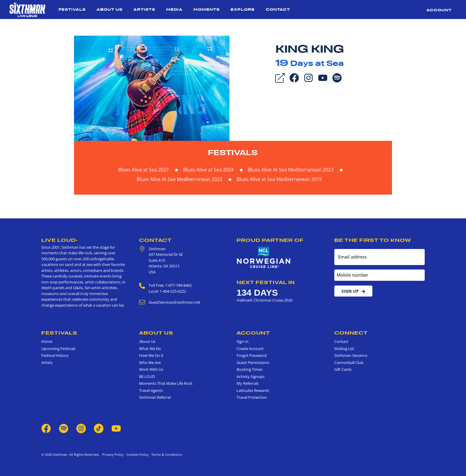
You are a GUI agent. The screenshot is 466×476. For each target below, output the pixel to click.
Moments (207, 9)
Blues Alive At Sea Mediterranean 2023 (291, 170)
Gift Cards (343, 369)
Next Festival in (266, 282)
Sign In (243, 341)
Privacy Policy (113, 454)
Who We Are (150, 362)
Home (47, 341)
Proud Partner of (270, 240)
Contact (278, 9)
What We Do (150, 349)
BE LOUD (147, 376)
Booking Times (249, 369)
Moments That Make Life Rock (166, 383)
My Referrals (248, 383)
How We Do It (151, 355)
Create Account (250, 349)
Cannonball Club (349, 362)
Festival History (55, 355)
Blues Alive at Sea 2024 (208, 170)
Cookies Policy (137, 454)
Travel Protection (252, 397)
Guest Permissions (253, 362)
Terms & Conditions (166, 454)
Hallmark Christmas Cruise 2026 (265, 300)
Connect (351, 333)
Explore (243, 9)
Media (174, 9)
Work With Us (151, 369)
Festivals (72, 9)
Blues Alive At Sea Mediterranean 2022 (180, 179)
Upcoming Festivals (58, 349)
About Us (110, 9)
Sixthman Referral (155, 397)
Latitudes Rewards (253, 390)
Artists (144, 9)
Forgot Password (252, 355)
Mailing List (344, 349)
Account (439, 10)
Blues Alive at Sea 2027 (144, 170)
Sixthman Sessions (351, 355)
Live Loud (59, 240)
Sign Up (353, 291)
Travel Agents (151, 390)
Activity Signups (251, 376)
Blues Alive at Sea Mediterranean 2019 (279, 179)
